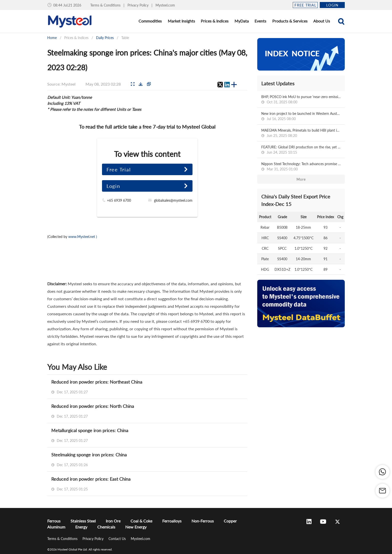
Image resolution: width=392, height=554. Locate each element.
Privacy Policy (138, 5)
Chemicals (106, 527)
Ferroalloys (172, 521)
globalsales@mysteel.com (173, 200)
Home (52, 38)
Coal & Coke (141, 521)
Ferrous (54, 521)
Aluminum (56, 527)
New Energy (136, 527)
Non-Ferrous (203, 521)
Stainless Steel (83, 521)
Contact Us (118, 539)
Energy (81, 527)
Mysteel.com (165, 5)
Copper (230, 521)
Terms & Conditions (106, 5)
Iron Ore (113, 521)
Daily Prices (105, 38)
